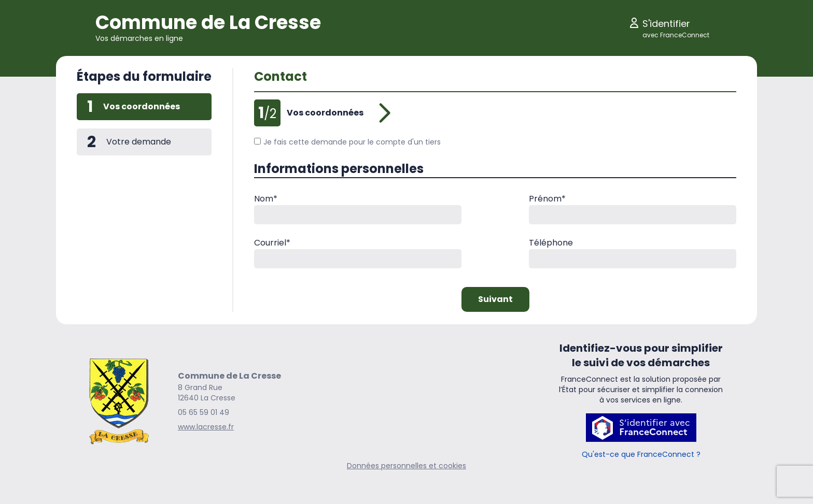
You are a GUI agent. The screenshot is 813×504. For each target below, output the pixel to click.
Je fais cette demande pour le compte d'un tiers (347, 142)
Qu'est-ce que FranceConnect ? (641, 454)
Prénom (547, 199)
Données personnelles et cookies (406, 466)
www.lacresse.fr (206, 427)
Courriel (272, 243)
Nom (266, 199)
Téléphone (551, 243)
